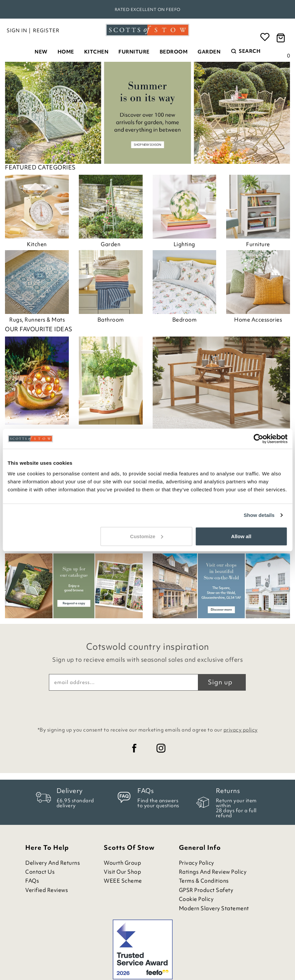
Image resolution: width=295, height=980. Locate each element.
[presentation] (148, 707)
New (41, 52)
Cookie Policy (196, 899)
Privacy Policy (197, 863)
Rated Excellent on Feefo (148, 9)
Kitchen (96, 52)
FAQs (32, 881)
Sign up (220, 682)
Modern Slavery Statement (214, 908)
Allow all (241, 536)
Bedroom (174, 52)
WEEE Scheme (123, 881)
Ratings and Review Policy (213, 872)
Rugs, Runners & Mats (37, 320)
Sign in (17, 31)
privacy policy (241, 730)
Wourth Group (122, 863)
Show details (259, 515)
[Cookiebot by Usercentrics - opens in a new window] (258, 439)
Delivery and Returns (53, 863)
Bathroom (111, 320)
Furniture (134, 52)
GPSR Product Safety (206, 890)
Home (66, 52)
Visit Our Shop (122, 872)
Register (46, 31)
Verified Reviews (47, 890)
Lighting (184, 244)
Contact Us (40, 872)
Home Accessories (258, 320)
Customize (147, 536)
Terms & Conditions (204, 881)
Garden (209, 52)
